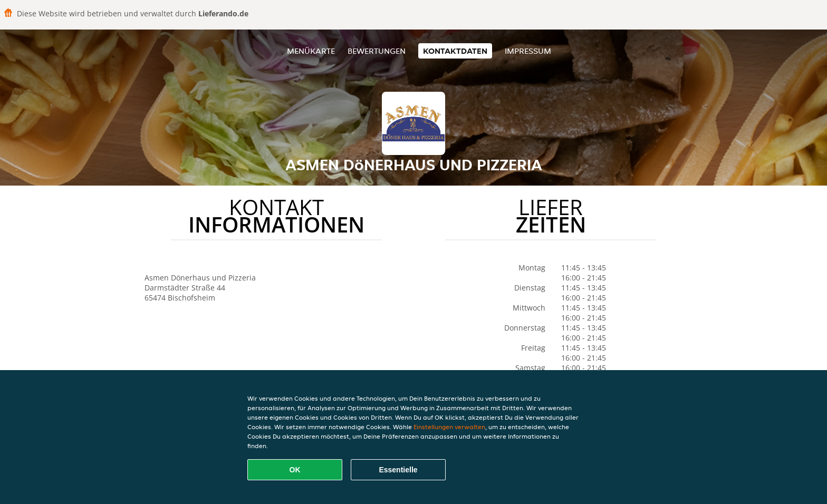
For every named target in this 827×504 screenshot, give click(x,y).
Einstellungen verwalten (449, 427)
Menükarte (311, 51)
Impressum (528, 51)
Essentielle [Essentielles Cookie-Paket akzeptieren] (398, 470)
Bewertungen (377, 51)
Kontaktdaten (455, 51)
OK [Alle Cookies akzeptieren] (295, 470)
